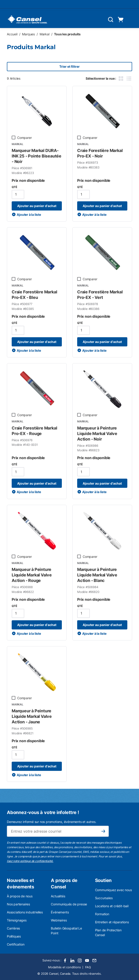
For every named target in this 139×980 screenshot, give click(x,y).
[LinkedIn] (72, 960)
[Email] (94, 960)
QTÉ (14, 187)
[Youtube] (87, 960)
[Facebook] (65, 960)
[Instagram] (80, 960)
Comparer (24, 138)
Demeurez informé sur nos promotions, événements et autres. (52, 822)
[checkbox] (14, 138)
